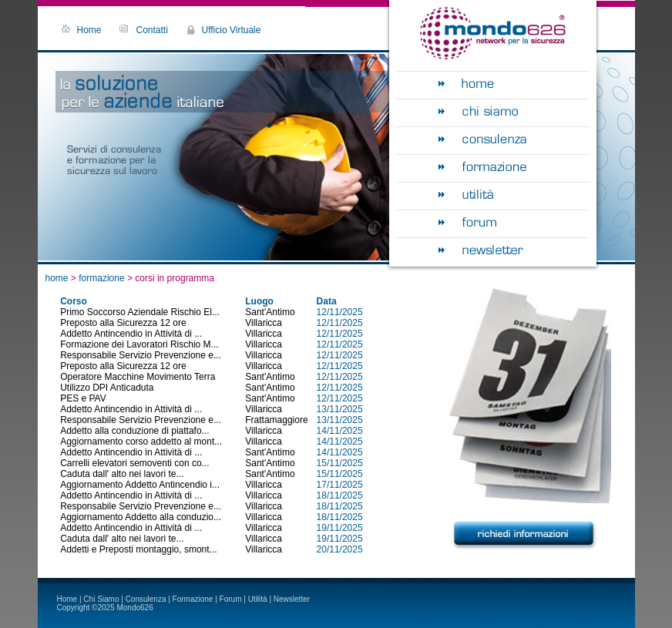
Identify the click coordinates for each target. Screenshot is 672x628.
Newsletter (292, 599)
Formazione (193, 599)
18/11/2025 (340, 495)
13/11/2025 (340, 409)
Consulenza (146, 599)
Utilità (258, 599)
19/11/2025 (340, 528)
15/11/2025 (340, 463)
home (57, 278)
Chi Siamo (101, 599)
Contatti (152, 30)
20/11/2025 (340, 549)
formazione (103, 278)
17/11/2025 (340, 485)
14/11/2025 (340, 431)
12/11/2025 (340, 312)
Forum (231, 599)
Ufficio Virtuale (232, 30)
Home (89, 30)
